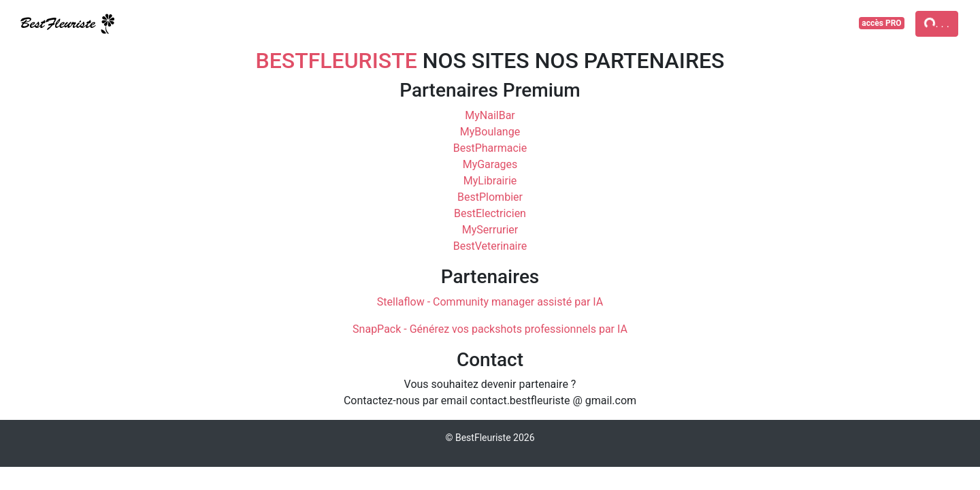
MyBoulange (490, 132)
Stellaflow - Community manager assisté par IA (490, 302)
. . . (936, 23)
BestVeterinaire (490, 246)
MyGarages (490, 164)
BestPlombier (490, 197)
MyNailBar (490, 115)
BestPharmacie (490, 148)
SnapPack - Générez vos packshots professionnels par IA (490, 329)
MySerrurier (490, 230)
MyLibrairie (490, 181)
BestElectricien (490, 213)
